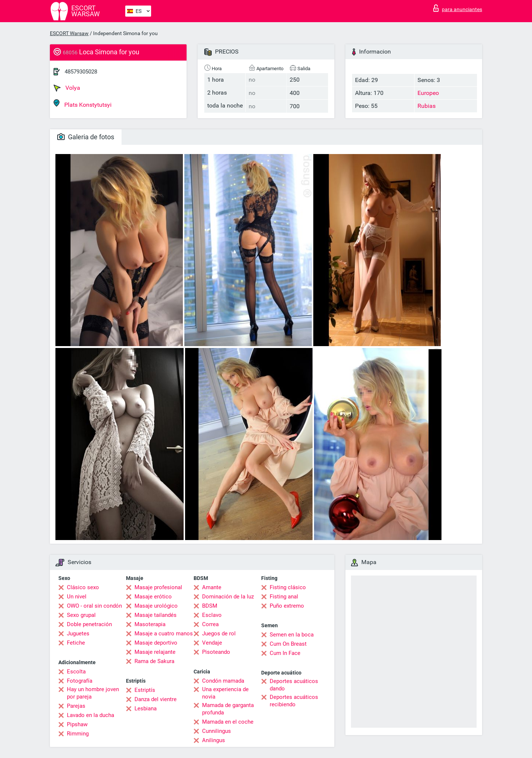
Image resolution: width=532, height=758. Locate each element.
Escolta (76, 672)
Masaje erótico (153, 597)
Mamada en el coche (228, 722)
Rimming (78, 734)
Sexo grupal (81, 615)
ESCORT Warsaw (69, 33)
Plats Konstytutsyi (83, 104)
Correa (210, 624)
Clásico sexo (83, 587)
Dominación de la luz (228, 597)
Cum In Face (285, 653)
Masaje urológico (156, 606)
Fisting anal (284, 597)
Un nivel (77, 597)
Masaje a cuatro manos (164, 634)
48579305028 (81, 72)
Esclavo (212, 615)
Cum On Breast (288, 644)
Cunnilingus (216, 731)
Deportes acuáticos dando (294, 685)
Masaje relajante (155, 652)
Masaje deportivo (156, 643)
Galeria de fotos (86, 137)
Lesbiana (146, 709)
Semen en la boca (292, 635)
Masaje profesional (158, 587)
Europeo (428, 93)
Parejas (76, 706)
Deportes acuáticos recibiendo (294, 701)
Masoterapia (150, 624)
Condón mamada (223, 681)
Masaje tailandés (156, 615)
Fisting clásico (288, 587)
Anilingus (214, 740)
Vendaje (212, 643)
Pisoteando (216, 652)
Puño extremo (287, 606)
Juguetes (78, 634)
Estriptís (145, 690)
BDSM (210, 606)
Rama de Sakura (154, 661)
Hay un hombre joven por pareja (93, 693)
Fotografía (80, 681)
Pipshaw (77, 724)
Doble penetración (89, 624)
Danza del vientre (156, 699)
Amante (212, 587)
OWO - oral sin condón (94, 606)
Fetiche (76, 643)
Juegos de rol (219, 634)
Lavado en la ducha (91, 715)
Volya (67, 88)
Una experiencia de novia (225, 693)
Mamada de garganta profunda (228, 709)
